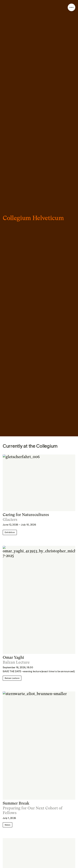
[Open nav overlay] (71, 7)
